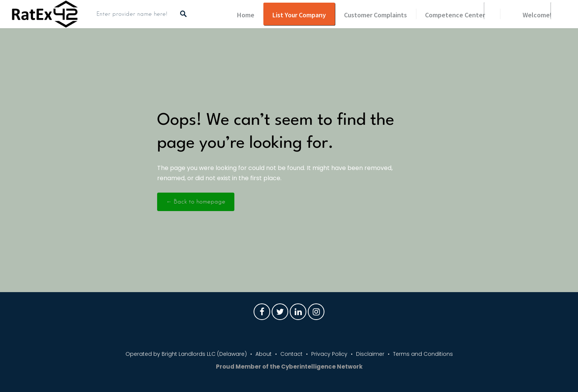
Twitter (280, 314)
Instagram (316, 314)
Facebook (262, 314)
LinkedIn (298, 314)
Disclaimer (370, 354)
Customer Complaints (375, 15)
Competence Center (455, 15)
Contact (291, 354)
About (264, 354)
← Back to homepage (196, 202)
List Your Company (299, 15)
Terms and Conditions (423, 354)
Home (246, 15)
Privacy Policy (329, 354)
